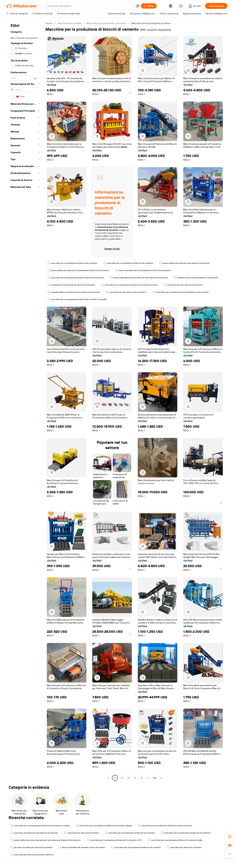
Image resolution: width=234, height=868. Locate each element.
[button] (138, 6)
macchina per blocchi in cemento (184, 847)
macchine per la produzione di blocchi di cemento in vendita (77, 299)
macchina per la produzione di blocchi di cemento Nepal (104, 826)
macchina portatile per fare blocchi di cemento (34, 833)
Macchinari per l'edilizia (70, 23)
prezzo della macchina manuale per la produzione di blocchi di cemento (46, 840)
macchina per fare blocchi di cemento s (126, 292)
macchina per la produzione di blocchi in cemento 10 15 (114, 840)
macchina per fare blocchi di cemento (183, 285)
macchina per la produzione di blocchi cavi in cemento (165, 826)
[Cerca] (149, 6)
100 (155, 778)
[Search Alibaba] (90, 6)
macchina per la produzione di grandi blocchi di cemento (181, 292)
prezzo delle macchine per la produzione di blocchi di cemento (78, 270)
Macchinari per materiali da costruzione (106, 23)
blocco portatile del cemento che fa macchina (82, 847)
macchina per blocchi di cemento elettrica (32, 855)
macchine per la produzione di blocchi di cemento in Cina (130, 285)
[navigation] (25, 401)
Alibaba (49, 23)
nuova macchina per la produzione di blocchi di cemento (143, 270)
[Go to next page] (161, 778)
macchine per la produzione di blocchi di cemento (128, 263)
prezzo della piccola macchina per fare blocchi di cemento (139, 278)
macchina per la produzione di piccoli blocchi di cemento (76, 278)
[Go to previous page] (108, 778)
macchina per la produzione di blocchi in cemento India (175, 840)
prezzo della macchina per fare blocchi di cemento (185, 263)
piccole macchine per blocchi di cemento (32, 847)
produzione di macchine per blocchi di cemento (71, 285)
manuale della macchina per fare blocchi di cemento (74, 292)
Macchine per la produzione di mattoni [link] (151, 23)
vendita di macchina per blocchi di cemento (196, 278)
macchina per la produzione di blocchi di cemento (72, 263)
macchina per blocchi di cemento (81, 833)
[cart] (181, 6)
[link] (230, 837)
